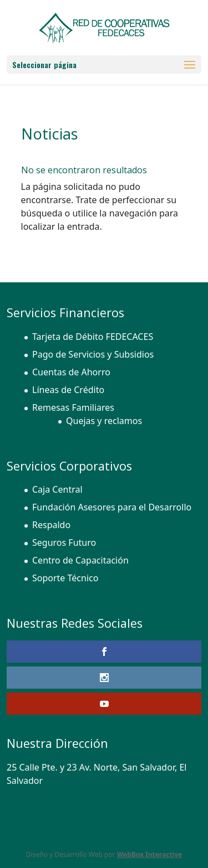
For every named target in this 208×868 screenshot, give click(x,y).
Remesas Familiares (73, 407)
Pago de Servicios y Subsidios (93, 354)
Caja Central (57, 489)
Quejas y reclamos (104, 421)
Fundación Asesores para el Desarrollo (112, 507)
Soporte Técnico (65, 578)
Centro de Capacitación (80, 560)
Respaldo (51, 525)
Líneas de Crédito (68, 390)
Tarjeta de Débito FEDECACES (93, 337)
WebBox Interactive (150, 854)
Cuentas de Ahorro (71, 372)
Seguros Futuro (64, 542)
